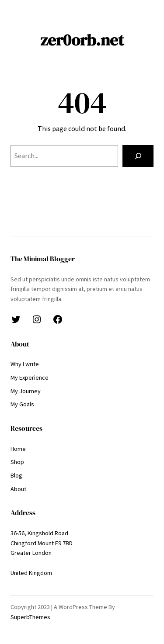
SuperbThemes (30, 617)
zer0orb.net (82, 40)
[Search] (138, 156)
